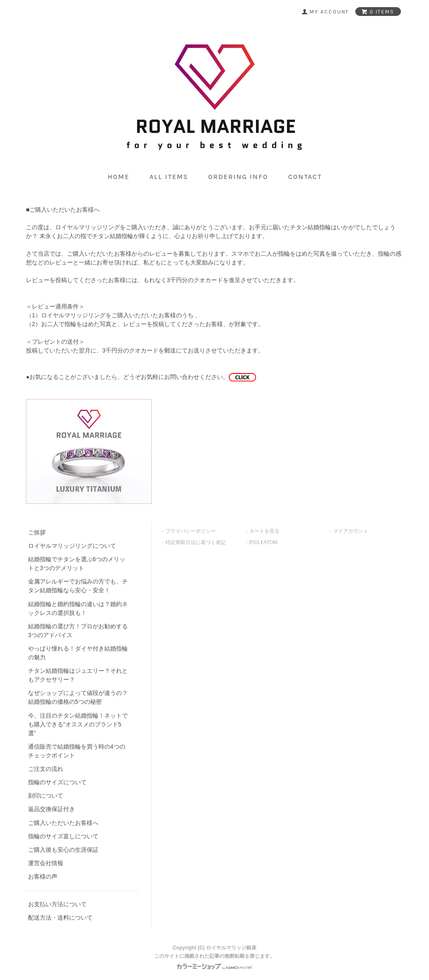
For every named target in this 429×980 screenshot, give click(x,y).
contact (305, 177)
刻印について (46, 796)
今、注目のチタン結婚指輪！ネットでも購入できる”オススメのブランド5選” (78, 724)
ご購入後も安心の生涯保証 (63, 850)
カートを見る (264, 531)
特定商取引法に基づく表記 (196, 542)
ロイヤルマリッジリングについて (72, 546)
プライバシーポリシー (191, 531)
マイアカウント (351, 531)
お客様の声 (43, 876)
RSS (255, 542)
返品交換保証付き (52, 809)
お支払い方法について (57, 904)
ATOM (271, 542)
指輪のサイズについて (57, 782)
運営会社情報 (46, 863)
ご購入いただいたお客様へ (63, 823)
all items (169, 177)
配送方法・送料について (60, 918)
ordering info (238, 177)
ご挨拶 (37, 532)
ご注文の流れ (46, 769)
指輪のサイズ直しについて (63, 836)
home (119, 177)
